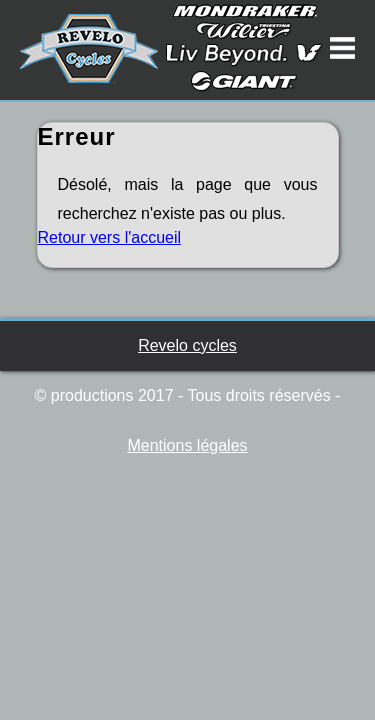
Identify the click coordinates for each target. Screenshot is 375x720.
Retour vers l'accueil (110, 237)
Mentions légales (187, 445)
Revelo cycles (187, 345)
